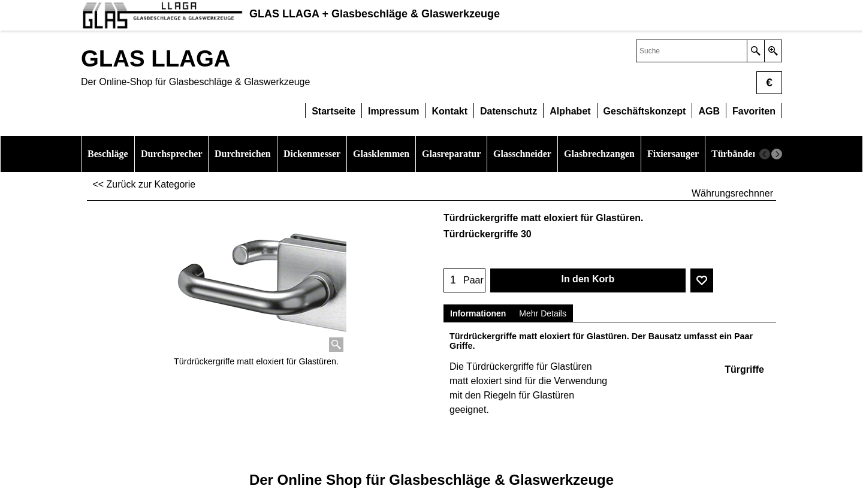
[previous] (765, 154)
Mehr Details (543, 313)
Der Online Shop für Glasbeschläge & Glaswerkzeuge (431, 480)
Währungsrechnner (732, 193)
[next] (777, 154)
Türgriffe (744, 369)
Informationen (478, 313)
